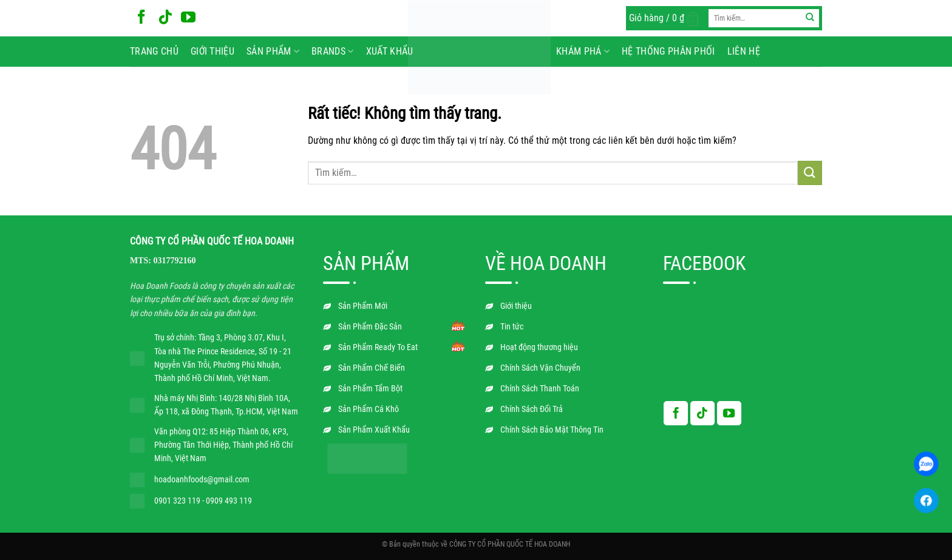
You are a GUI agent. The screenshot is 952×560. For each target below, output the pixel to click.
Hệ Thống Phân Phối (668, 51)
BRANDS (332, 52)
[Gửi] (810, 18)
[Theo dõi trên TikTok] (165, 18)
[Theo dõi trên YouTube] (188, 18)
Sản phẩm (273, 52)
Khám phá (583, 52)
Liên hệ (744, 51)
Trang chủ (154, 51)
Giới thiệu (212, 51)
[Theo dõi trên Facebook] (141, 18)
